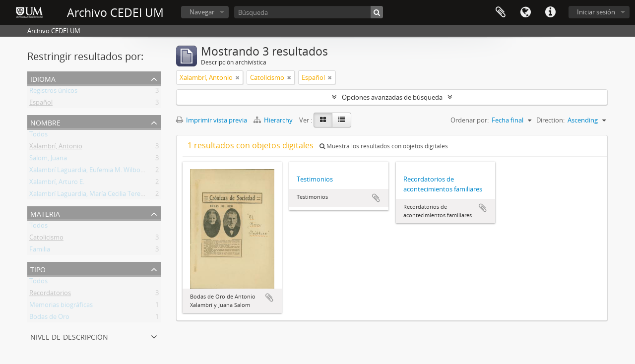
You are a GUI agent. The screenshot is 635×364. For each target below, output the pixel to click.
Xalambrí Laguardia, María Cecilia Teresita (90, 195)
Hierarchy (274, 120)
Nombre (45, 122)
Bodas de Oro (49, 318)
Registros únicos (53, 92)
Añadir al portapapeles (269, 298)
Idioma (525, 12)
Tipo (38, 269)
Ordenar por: (470, 120)
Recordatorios (50, 295)
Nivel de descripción (69, 336)
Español (41, 104)
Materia (45, 213)
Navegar (202, 12)
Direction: (550, 120)
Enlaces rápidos (550, 12)
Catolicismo (46, 239)
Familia (40, 251)
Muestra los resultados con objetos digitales (384, 146)
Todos (38, 136)
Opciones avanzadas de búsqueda (392, 97)
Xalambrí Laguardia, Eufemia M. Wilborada (92, 172)
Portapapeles (501, 12)
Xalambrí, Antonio (56, 148)
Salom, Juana (48, 160)
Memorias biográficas (61, 306)
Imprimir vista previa (212, 120)
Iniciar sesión (596, 12)
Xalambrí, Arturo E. (57, 183)
